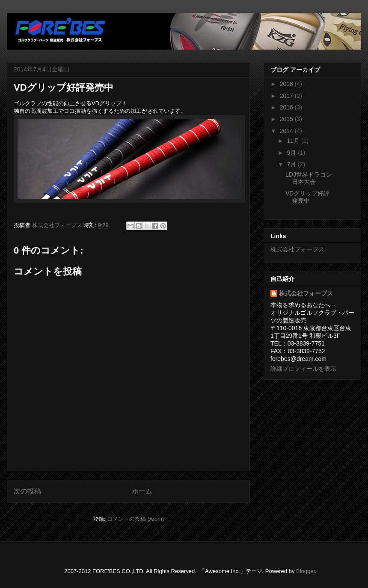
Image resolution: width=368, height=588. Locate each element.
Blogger (306, 571)
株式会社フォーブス (297, 249)
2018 (287, 84)
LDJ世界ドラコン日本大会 (309, 178)
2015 (287, 119)
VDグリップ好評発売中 (307, 197)
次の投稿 (27, 491)
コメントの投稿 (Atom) (136, 519)
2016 (287, 107)
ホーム (142, 491)
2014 (287, 131)
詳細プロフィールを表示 (303, 369)
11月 (294, 141)
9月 (292, 153)
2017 (287, 96)
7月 (292, 164)
